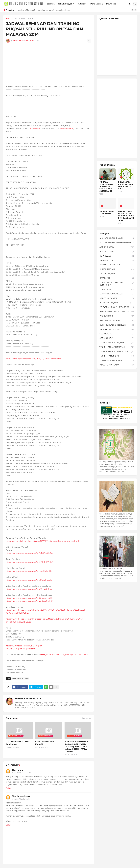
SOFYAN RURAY (117, 338)
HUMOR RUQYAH (117, 269)
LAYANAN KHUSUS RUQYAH (117, 294)
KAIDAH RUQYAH (117, 274)
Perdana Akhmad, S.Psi (29, 699)
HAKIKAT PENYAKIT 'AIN (117, 265)
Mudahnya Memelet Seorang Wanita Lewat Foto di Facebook (43, 10)
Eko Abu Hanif (67, 128)
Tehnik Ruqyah (65, 4)
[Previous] (132, 10)
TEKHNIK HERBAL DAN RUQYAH (117, 352)
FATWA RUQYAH (117, 261)
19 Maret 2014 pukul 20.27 (21, 773)
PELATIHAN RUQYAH (24, 19)
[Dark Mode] (130, 4)
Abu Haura (17, 770)
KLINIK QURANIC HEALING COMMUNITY (117, 284)
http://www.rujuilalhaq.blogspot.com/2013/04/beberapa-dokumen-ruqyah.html (42, 541)
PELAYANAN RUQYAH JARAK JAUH (117, 307)
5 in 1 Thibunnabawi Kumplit (45, 743)
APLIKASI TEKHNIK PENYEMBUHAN (117, 243)
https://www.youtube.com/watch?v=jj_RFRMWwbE (29, 562)
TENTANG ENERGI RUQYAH (117, 360)
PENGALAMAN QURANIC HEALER (117, 312)
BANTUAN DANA (117, 252)
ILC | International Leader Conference (18, 743)
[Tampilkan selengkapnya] (56, 687)
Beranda (51, 4)
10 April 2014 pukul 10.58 (21, 799)
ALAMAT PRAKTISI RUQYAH (117, 238)
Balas (8, 788)
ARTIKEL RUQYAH (117, 247)
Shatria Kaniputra (21, 796)
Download (111, 4)
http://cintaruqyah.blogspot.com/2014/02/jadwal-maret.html (34, 359)
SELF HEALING (117, 334)
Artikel (81, 4)
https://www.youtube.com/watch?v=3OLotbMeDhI (29, 598)
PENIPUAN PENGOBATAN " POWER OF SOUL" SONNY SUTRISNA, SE (107, 187)
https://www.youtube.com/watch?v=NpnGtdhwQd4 (30, 571)
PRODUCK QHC (117, 316)
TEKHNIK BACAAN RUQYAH (117, 343)
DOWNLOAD (117, 256)
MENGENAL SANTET (117, 298)
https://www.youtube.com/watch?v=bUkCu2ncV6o (29, 580)
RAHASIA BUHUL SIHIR (117, 329)
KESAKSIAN (117, 278)
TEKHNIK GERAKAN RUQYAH (117, 347)
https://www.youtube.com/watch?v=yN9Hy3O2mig (29, 589)
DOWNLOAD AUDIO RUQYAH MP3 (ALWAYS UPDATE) (125, 185)
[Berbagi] (89, 41)
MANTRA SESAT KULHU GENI (107, 212)
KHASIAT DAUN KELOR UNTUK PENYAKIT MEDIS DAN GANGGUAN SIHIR (126, 216)
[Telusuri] (135, 4)
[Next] (136, 10)
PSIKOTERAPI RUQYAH (117, 321)
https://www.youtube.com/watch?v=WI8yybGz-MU (29, 601)
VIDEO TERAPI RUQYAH (117, 365)
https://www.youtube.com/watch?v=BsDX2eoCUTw (29, 553)
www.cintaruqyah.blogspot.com (20, 649)
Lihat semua (86, 718)
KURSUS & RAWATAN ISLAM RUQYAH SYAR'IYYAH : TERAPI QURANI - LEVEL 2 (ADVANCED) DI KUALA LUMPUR (78, 747)
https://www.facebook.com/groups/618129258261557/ (64, 655)
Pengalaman (97, 4)
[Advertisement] (49, 65)
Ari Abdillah (34, 128)
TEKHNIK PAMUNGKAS (117, 356)
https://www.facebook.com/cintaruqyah (24, 646)
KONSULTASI (117, 290)
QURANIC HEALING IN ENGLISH (117, 325)
